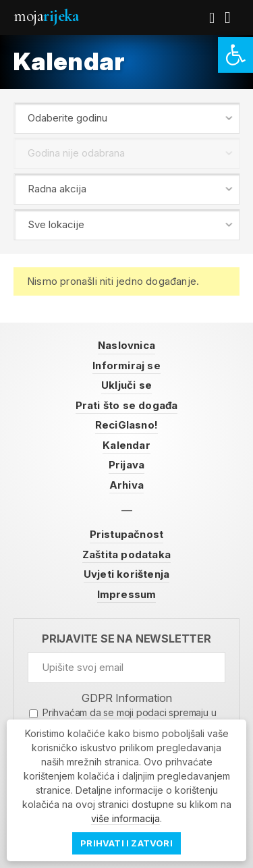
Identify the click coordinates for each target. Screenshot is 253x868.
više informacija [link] (125, 818)
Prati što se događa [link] (127, 405)
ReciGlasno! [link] (126, 425)
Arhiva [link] (126, 485)
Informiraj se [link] (126, 365)
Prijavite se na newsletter (126, 639)
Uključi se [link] (126, 385)
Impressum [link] (127, 594)
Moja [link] (46, 16)
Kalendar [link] (126, 445)
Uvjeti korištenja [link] (126, 574)
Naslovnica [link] (126, 345)
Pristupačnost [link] (127, 534)
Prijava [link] (126, 465)
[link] (235, 55)
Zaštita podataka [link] (126, 554)
